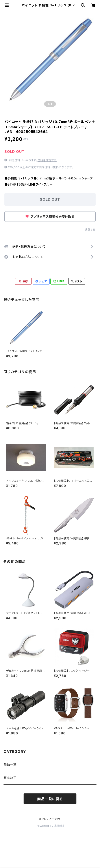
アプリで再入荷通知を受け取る (50, 217)
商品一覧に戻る (50, 799)
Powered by (50, 826)
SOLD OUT (50, 199)
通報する (90, 230)
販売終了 (10, 778)
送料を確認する (47, 160)
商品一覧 (10, 764)
